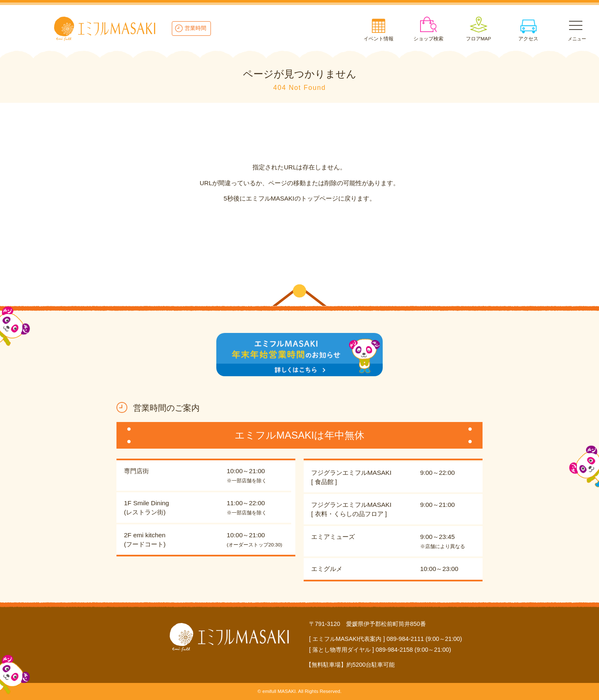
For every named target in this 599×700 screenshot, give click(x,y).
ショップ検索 (428, 39)
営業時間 (196, 28)
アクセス (528, 39)
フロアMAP (479, 39)
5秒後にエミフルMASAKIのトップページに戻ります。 (299, 198)
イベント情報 (379, 39)
